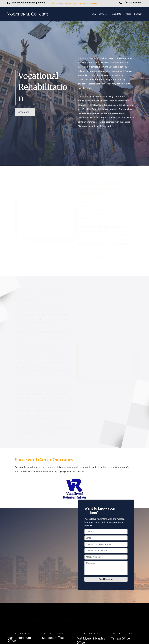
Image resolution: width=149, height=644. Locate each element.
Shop (129, 14)
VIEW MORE (24, 112)
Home (93, 14)
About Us (116, 14)
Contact (138, 14)
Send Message (106, 579)
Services (103, 14)
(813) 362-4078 (133, 3)
